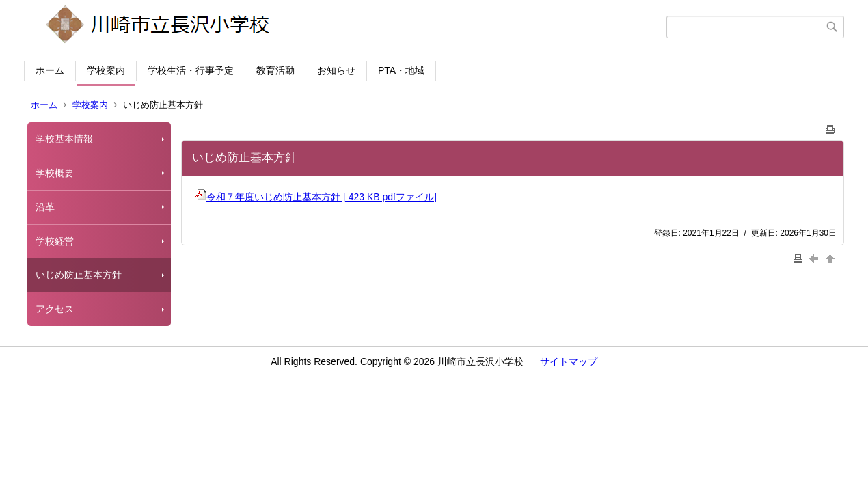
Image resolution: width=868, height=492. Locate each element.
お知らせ (336, 70)
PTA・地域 (401, 70)
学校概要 (55, 173)
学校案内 (106, 70)
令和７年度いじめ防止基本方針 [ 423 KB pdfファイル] (316, 197)
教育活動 (275, 70)
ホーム (50, 70)
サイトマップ (569, 361)
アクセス (55, 309)
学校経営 (55, 241)
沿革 (45, 207)
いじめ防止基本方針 (79, 275)
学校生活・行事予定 (191, 70)
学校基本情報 (64, 139)
